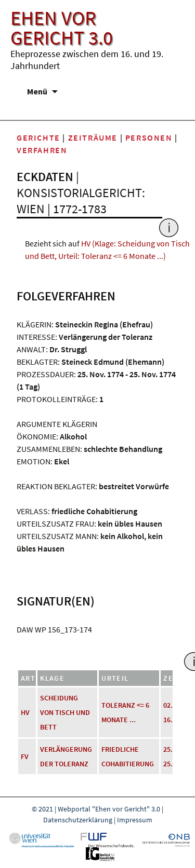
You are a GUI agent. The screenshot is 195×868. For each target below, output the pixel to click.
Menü (37, 91)
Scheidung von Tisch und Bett (65, 712)
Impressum (135, 820)
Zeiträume (93, 137)
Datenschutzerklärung (78, 820)
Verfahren (42, 150)
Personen (149, 137)
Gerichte (38, 137)
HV (25, 712)
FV (25, 756)
